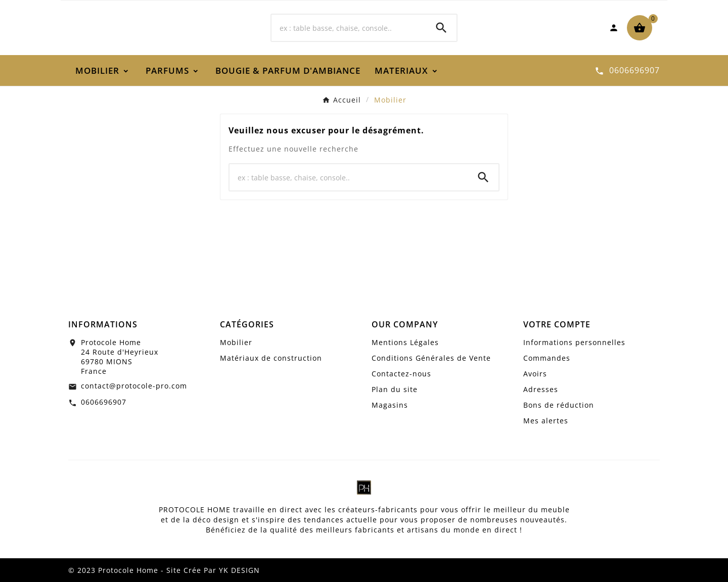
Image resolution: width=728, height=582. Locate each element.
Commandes (547, 358)
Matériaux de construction (271, 358)
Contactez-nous (401, 374)
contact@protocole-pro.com (134, 386)
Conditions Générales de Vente (431, 358)
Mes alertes (546, 421)
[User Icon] (614, 28)
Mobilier (236, 342)
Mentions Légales (405, 342)
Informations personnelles (574, 342)
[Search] (441, 28)
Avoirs (535, 374)
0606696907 (104, 402)
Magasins (390, 405)
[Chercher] (349, 28)
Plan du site (395, 389)
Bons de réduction (559, 405)
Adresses (541, 389)
